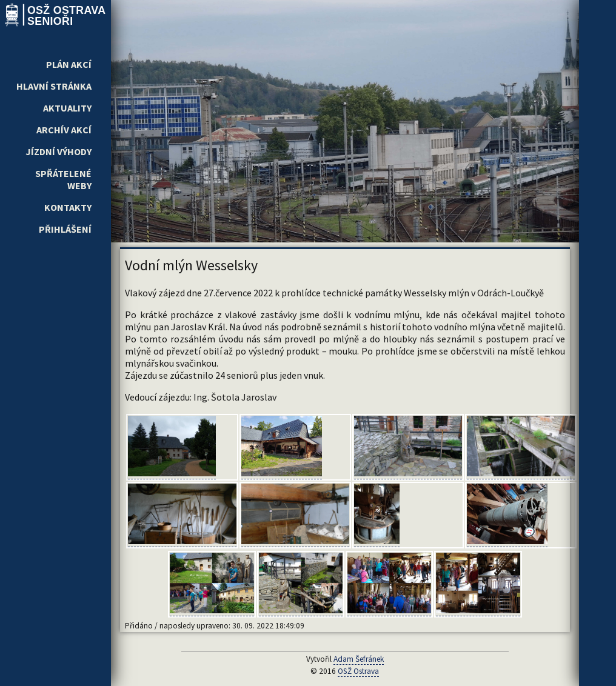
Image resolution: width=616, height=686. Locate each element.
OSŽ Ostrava (358, 671)
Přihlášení (65, 229)
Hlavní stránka (54, 86)
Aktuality (67, 108)
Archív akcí (64, 130)
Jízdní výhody (59, 152)
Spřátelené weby (63, 179)
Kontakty (68, 207)
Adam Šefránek (359, 659)
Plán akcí (69, 64)
